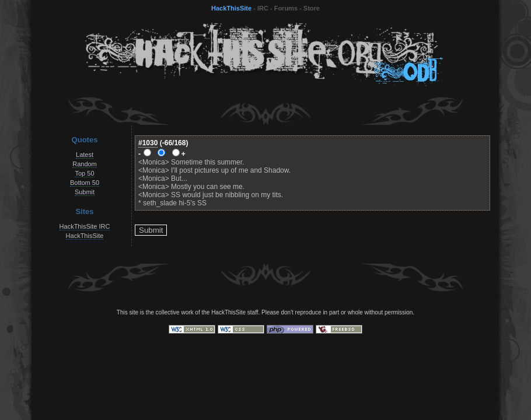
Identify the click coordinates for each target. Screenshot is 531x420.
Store (312, 8)
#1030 (148, 143)
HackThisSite (231, 8)
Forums (286, 8)
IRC (263, 8)
